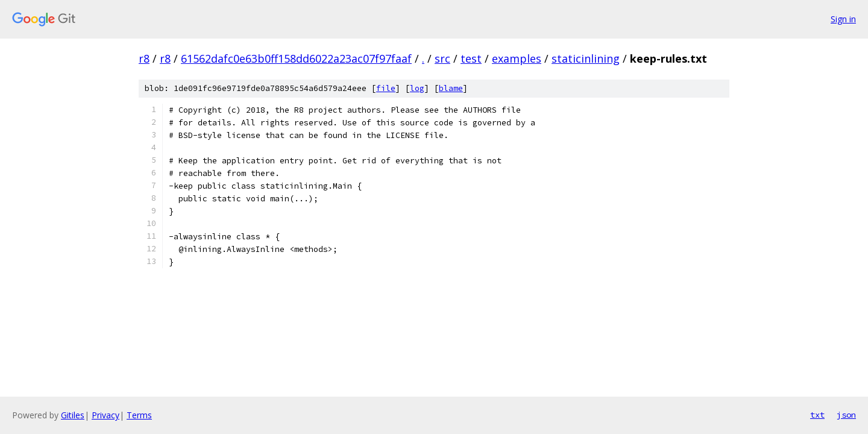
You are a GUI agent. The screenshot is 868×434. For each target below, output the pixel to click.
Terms (139, 415)
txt (817, 415)
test (471, 58)
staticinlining (586, 58)
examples (517, 58)
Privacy (105, 415)
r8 (144, 58)
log (417, 88)
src (442, 58)
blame (451, 88)
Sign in (843, 19)
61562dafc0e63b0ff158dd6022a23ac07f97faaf (296, 58)
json (846, 415)
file (386, 88)
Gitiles (73, 415)
